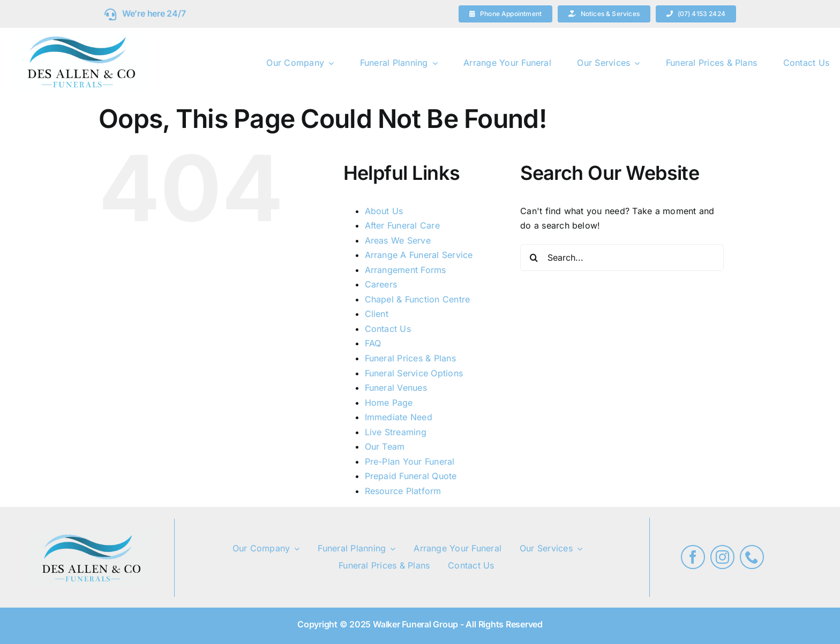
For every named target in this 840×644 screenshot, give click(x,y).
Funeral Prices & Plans (410, 358)
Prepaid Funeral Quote (411, 476)
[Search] (534, 257)
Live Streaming (396, 432)
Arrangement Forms (406, 270)
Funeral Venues (396, 388)
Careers (381, 284)
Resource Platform (403, 491)
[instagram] (722, 557)
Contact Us (388, 329)
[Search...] (622, 257)
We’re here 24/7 (154, 13)
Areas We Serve (398, 240)
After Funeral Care (402, 225)
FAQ (373, 343)
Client (377, 314)
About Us (384, 211)
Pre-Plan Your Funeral (410, 461)
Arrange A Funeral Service (419, 255)
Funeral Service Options (414, 373)
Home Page (389, 403)
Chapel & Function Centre (418, 299)
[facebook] (693, 557)
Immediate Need (399, 417)
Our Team (385, 446)
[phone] (752, 557)
